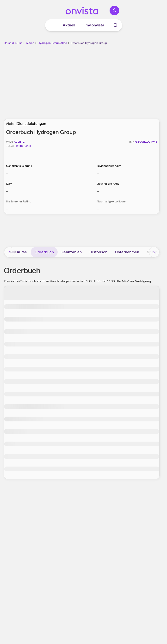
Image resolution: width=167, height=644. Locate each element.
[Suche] (116, 25)
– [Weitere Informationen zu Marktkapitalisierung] (7, 173)
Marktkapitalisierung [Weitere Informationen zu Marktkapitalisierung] (19, 166)
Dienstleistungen (31, 124)
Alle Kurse (18, 252)
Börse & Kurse (13, 43)
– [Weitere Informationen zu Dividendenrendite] (98, 173)
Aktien (30, 43)
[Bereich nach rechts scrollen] (154, 252)
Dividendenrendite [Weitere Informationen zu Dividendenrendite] (109, 166)
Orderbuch (44, 252)
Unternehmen (127, 252)
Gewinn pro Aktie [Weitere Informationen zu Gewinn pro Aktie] (108, 184)
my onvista (95, 25)
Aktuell (69, 25)
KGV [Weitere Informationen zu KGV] (9, 184)
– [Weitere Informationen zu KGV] (7, 191)
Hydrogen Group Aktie (52, 43)
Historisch (98, 252)
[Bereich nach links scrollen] (9, 252)
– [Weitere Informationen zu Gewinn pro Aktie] (98, 191)
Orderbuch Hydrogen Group (89, 43)
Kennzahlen (72, 252)
